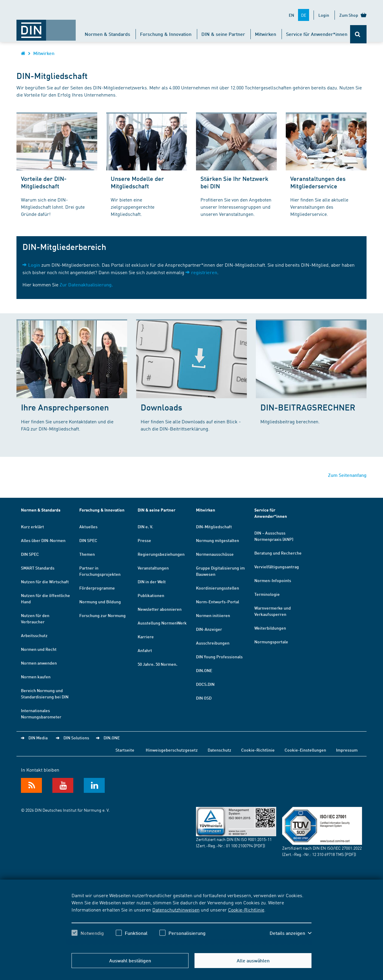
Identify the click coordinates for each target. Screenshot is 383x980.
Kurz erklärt (32, 526)
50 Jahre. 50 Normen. (158, 664)
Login (324, 15)
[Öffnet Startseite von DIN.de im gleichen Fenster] (46, 27)
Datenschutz (219, 750)
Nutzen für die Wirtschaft (45, 581)
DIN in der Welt (152, 581)
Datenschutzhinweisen (176, 909)
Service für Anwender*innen (317, 34)
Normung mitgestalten (218, 540)
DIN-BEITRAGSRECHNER (308, 407)
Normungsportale (271, 642)
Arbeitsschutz (34, 635)
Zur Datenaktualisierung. (86, 284)
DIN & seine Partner (223, 34)
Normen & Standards (107, 34)
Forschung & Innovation (166, 34)
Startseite (125, 750)
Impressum (347, 750)
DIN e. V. (145, 526)
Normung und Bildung (100, 602)
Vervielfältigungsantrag (277, 567)
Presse (144, 540)
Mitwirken (266, 34)
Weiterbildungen (270, 628)
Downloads (161, 407)
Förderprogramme (97, 588)
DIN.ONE (204, 670)
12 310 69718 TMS (328, 854)
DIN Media (38, 738)
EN (291, 15)
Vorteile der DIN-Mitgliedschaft (44, 182)
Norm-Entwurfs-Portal (218, 602)
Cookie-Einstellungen (305, 750)
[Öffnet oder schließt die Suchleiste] (358, 34)
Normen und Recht (39, 649)
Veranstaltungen (153, 568)
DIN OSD (204, 698)
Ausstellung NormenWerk (162, 623)
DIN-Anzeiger (209, 629)
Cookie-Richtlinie (246, 909)
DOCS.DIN (205, 684)
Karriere (146, 636)
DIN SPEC (30, 554)
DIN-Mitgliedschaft (214, 526)
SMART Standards (38, 568)
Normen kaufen (36, 677)
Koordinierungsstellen (218, 588)
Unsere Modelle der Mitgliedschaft (137, 182)
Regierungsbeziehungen (161, 554)
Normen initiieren (213, 615)
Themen (87, 554)
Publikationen (151, 595)
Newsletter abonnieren (160, 609)
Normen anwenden (39, 663)
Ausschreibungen (213, 643)
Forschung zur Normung (102, 615)
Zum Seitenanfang (347, 475)
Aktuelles (88, 526)
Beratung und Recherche (278, 553)
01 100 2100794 (239, 845)
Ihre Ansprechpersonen (65, 407)
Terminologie (267, 594)
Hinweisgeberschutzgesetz (172, 750)
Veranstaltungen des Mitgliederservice (318, 182)
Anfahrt (145, 650)
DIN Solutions (76, 738)
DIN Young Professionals (219, 657)
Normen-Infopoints (273, 580)
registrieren (204, 272)
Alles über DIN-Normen (43, 540)
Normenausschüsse (215, 554)
